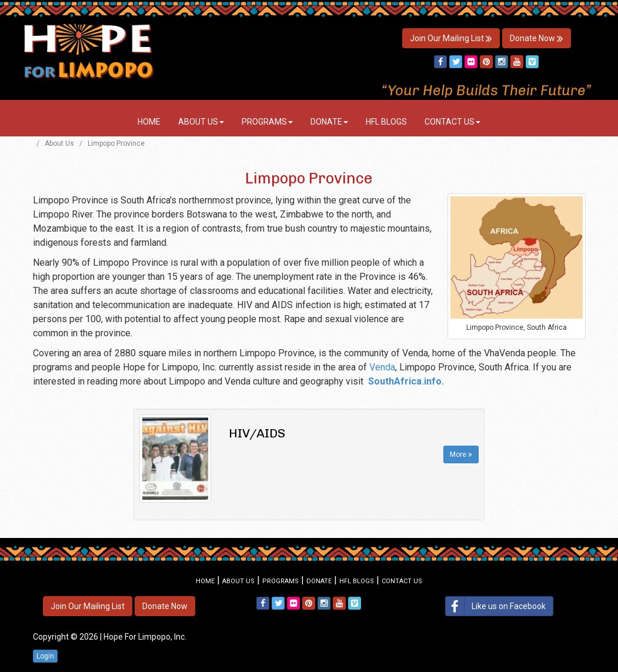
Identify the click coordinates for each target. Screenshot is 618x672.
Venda (382, 367)
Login (45, 656)
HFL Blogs (386, 122)
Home (149, 122)
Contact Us (452, 122)
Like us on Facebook (496, 606)
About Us (201, 122)
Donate (329, 122)
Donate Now (537, 38)
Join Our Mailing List (451, 38)
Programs (267, 122)
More (461, 454)
